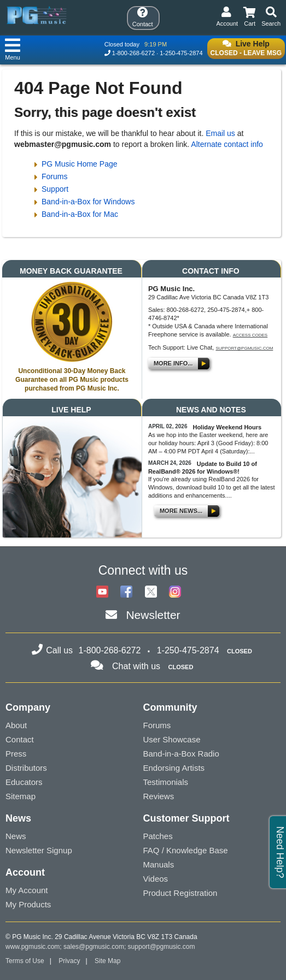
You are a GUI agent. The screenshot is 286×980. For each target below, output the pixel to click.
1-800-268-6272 (133, 53)
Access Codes (250, 335)
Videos (156, 879)
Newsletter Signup (39, 850)
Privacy (69, 961)
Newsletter (153, 615)
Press (16, 754)
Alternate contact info (227, 144)
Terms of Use (25, 961)
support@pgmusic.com (244, 348)
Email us (220, 133)
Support (55, 189)
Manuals (159, 864)
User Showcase (172, 739)
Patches (158, 836)
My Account (27, 890)
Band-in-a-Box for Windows (88, 202)
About (16, 725)
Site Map (107, 961)
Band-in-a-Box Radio (181, 754)
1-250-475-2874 (181, 53)
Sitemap (21, 796)
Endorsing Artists (174, 768)
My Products (28, 904)
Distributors (26, 768)
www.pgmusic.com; (34, 947)
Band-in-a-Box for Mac (80, 214)
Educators (24, 782)
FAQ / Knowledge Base (186, 850)
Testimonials (166, 782)
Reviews (159, 796)
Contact (20, 739)
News (16, 836)
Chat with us (136, 666)
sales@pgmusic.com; (96, 947)
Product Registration (180, 893)
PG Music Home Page (80, 164)
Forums (54, 176)
